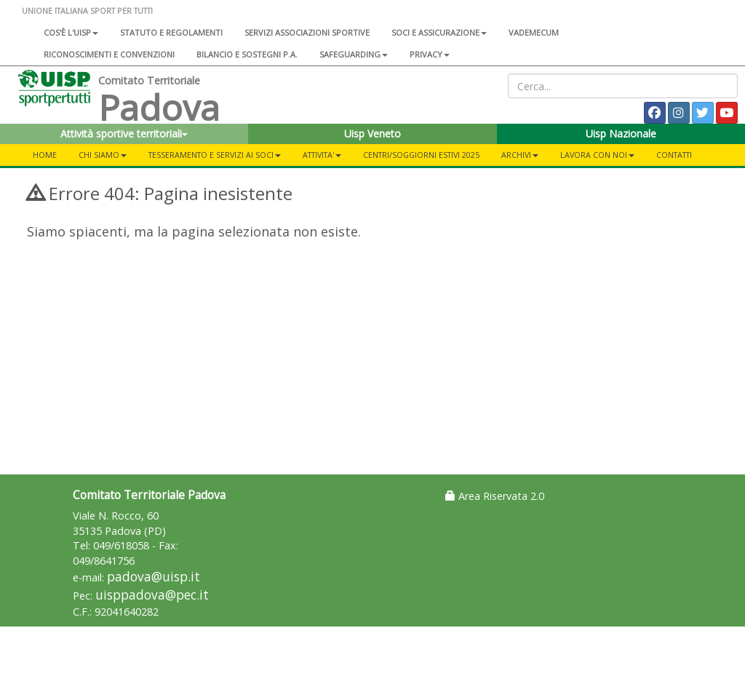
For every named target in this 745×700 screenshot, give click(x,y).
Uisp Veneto (372, 134)
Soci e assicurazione (439, 32)
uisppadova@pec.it (152, 595)
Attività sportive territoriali (124, 134)
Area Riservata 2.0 (495, 496)
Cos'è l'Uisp (71, 32)
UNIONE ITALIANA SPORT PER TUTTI (87, 11)
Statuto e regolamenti (171, 32)
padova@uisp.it (154, 577)
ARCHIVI (520, 155)
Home (45, 155)
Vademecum (534, 32)
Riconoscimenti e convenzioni (109, 54)
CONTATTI (674, 155)
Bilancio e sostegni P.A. (247, 54)
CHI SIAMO (103, 155)
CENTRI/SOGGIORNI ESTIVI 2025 (421, 155)
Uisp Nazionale (621, 134)
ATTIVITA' (322, 155)
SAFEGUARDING (354, 54)
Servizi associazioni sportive (307, 32)
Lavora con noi (597, 155)
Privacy (430, 54)
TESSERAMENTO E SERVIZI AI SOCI (215, 155)
